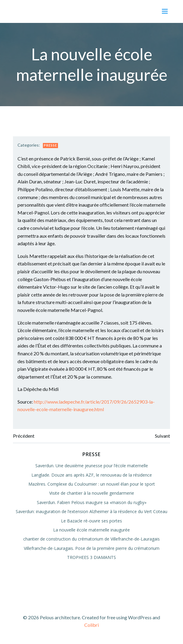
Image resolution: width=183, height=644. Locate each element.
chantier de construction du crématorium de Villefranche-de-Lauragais (91, 539)
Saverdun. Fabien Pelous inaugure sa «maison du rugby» (92, 502)
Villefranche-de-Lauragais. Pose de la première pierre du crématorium (92, 548)
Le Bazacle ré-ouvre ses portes (91, 521)
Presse (50, 145)
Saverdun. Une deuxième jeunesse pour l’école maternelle (92, 466)
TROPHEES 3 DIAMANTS (91, 557)
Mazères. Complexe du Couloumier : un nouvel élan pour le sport (92, 484)
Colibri (91, 625)
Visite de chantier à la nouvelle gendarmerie (92, 493)
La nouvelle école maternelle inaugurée (91, 530)
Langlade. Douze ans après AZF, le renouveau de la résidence (92, 475)
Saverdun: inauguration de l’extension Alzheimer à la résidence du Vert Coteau (91, 511)
